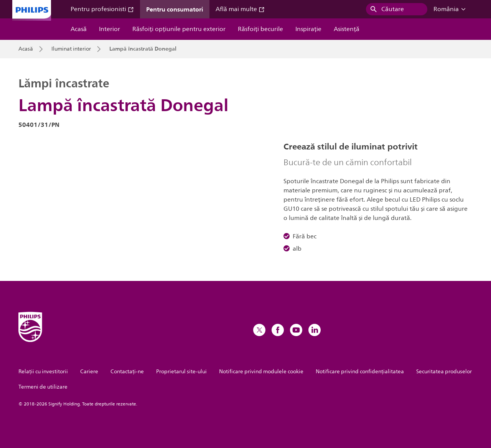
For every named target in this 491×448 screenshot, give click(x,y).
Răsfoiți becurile (260, 29)
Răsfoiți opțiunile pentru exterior (179, 29)
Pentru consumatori (175, 9)
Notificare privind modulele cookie (261, 372)
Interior (110, 29)
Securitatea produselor (444, 372)
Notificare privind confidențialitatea (360, 372)
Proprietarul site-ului (181, 372)
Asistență (347, 29)
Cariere (89, 372)
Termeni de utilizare (43, 387)
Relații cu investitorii (43, 372)
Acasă (79, 29)
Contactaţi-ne (127, 372)
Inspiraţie (308, 29)
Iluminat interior (71, 49)
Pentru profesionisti (102, 9)
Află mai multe (240, 9)
